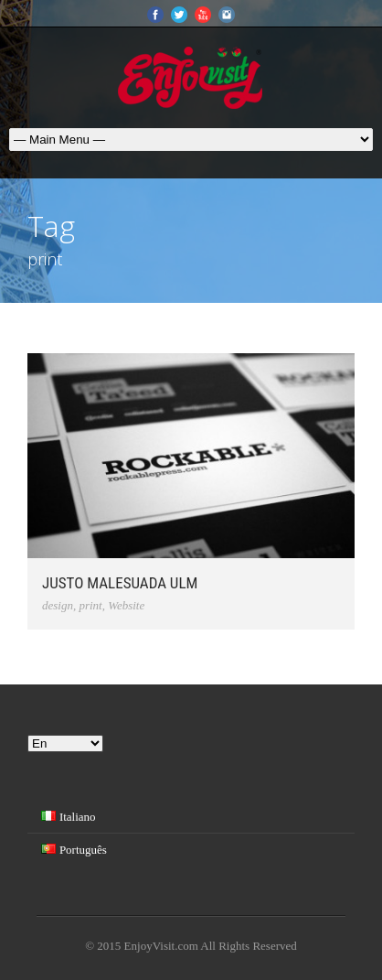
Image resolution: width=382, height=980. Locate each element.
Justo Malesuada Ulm (120, 583)
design (58, 605)
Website (126, 605)
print (90, 605)
